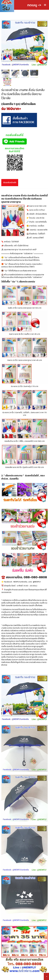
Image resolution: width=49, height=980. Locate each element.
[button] (45, 5)
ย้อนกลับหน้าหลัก (10, 183)
